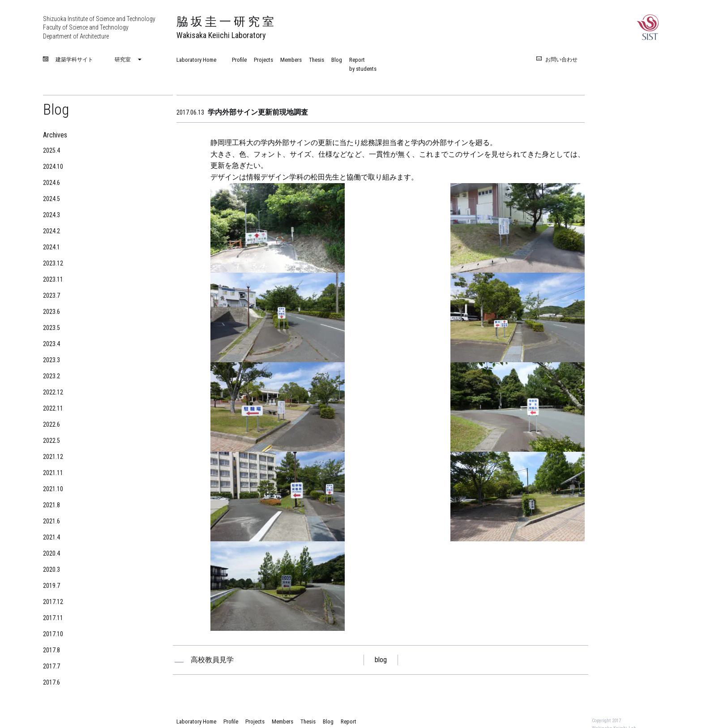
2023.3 (51, 360)
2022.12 (53, 392)
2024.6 (51, 183)
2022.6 (51, 424)
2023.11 (53, 279)
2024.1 (51, 247)
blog (381, 660)
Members (291, 60)
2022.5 (51, 441)
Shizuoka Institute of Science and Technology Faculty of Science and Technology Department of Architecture (99, 28)
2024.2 (51, 231)
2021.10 (53, 489)
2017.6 (51, 682)
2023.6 (51, 312)
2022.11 (53, 408)
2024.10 (53, 167)
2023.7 (51, 295)
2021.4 (51, 537)
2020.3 (51, 570)
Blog (337, 60)
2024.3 (51, 215)
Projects (263, 60)
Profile (239, 60)
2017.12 (53, 602)
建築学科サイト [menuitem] (74, 60)
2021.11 (53, 473)
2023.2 (51, 376)
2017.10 (53, 634)
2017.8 (51, 650)
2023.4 (51, 344)
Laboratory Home (196, 60)
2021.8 (51, 505)
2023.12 (53, 263)
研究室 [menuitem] (123, 60)
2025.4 (51, 150)
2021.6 (51, 521)
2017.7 (51, 666)
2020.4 (51, 553)
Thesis (317, 60)
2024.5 (51, 199)
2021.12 (53, 457)
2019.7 (51, 586)
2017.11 (53, 618)
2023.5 (51, 328)
